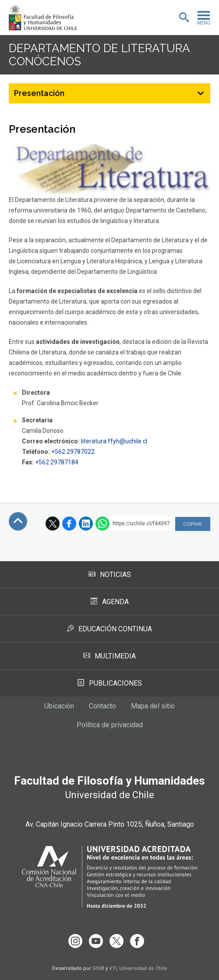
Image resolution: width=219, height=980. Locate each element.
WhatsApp (102, 524)
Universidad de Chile (143, 968)
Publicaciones (110, 683)
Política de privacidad (110, 725)
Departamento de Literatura (99, 48)
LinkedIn (86, 524)
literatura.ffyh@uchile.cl (114, 441)
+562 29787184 (57, 462)
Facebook (69, 524)
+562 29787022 (73, 452)
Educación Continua (109, 629)
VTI (113, 968)
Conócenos (45, 61)
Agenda (110, 602)
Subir (18, 521)
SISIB (98, 968)
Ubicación (59, 706)
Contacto (102, 706)
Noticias (110, 575)
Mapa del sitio (153, 706)
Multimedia (109, 656)
